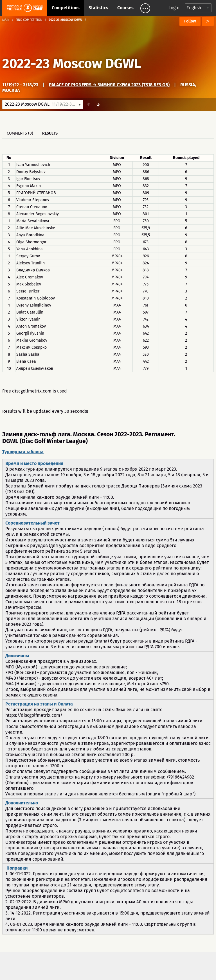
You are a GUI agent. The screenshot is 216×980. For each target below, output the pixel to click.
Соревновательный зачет (32, 523)
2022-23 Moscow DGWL (72, 63)
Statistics (98, 8)
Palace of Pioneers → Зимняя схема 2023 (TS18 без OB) (109, 85)
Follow (190, 21)
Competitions (66, 8)
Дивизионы (17, 656)
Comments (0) (20, 133)
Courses (125, 8)
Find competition (29, 20)
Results (50, 133)
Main (6, 20)
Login (174, 8)
